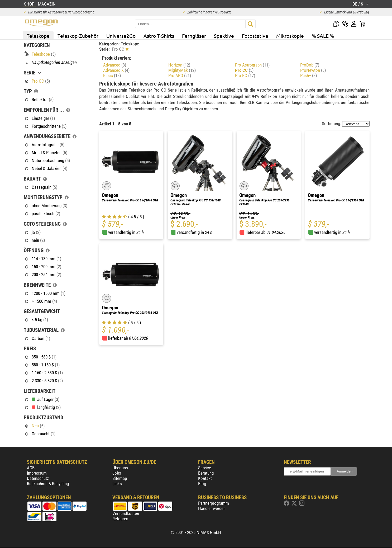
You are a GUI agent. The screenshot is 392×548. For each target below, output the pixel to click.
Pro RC (245, 75)
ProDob (310, 65)
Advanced (115, 65)
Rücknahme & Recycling (48, 484)
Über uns (120, 468)
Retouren (120, 519)
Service (205, 468)
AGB (31, 468)
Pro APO (180, 75)
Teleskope (38, 36)
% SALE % (323, 36)
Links (117, 484)
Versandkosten (126, 513)
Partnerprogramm (214, 503)
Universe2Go (121, 36)
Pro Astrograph (252, 65)
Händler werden (212, 508)
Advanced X (116, 70)
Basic (112, 75)
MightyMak (182, 70)
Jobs (117, 473)
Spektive (224, 36)
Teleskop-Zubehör (78, 36)
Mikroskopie (290, 36)
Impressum (37, 473)
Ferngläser (194, 36)
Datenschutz (38, 478)
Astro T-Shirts (159, 36)
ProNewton (313, 70)
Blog (202, 484)
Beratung (206, 473)
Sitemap (120, 478)
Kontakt (205, 478)
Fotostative (255, 36)
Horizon (179, 65)
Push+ (309, 75)
